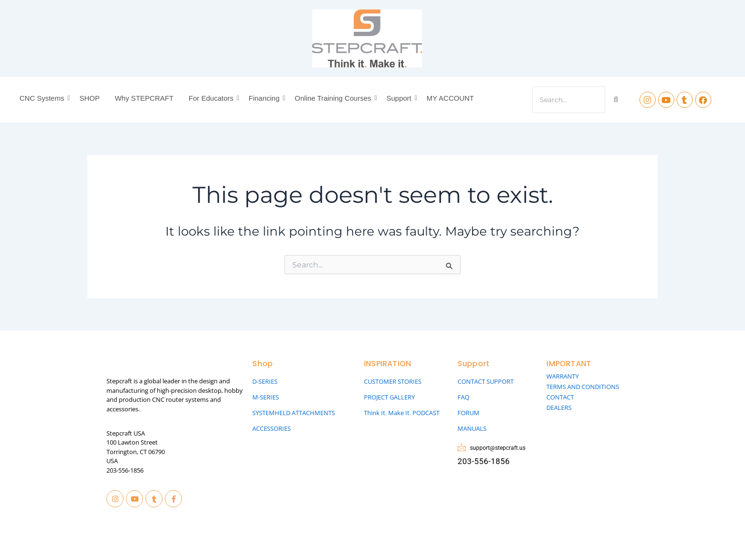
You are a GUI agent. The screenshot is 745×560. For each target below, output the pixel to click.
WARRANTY (563, 376)
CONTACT (560, 397)
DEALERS (559, 408)
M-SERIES (266, 397)
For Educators (212, 98)
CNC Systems (43, 98)
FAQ (463, 397)
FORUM (468, 413)
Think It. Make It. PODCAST (402, 413)
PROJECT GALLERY (389, 397)
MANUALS (472, 428)
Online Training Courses (334, 98)
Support (400, 98)
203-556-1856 (125, 470)
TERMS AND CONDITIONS (583, 387)
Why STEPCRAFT (144, 98)
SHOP (90, 98)
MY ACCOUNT (450, 98)
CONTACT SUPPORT (486, 381)
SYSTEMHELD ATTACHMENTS (294, 413)
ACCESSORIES (272, 428)
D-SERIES (265, 381)
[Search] (569, 100)
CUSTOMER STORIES (393, 381)
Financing (265, 98)
